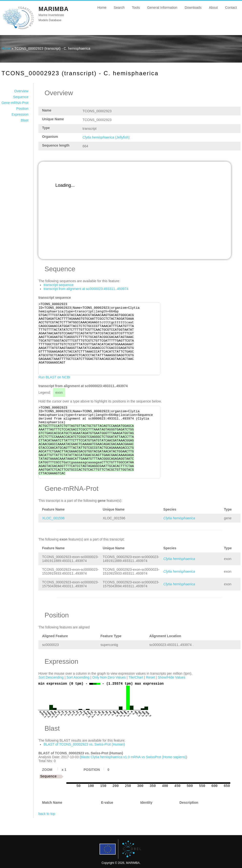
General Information (162, 8)
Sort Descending (51, 677)
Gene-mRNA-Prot (15, 103)
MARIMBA (54, 9)
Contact (231, 8)
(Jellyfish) (106, 137)
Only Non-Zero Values (109, 677)
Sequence (21, 97)
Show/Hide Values (171, 677)
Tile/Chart (136, 677)
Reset (150, 677)
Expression (20, 114)
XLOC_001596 (53, 518)
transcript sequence (59, 285)
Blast (25, 120)
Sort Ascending (78, 677)
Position (22, 109)
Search (119, 8)
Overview (21, 91)
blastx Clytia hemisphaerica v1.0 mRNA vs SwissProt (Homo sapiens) (133, 757)
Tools (136, 8)
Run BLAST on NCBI (54, 377)
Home (102, 8)
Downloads (193, 8)
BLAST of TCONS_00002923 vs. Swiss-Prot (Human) (84, 744)
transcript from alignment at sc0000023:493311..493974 (86, 289)
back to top (47, 814)
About (213, 8)
